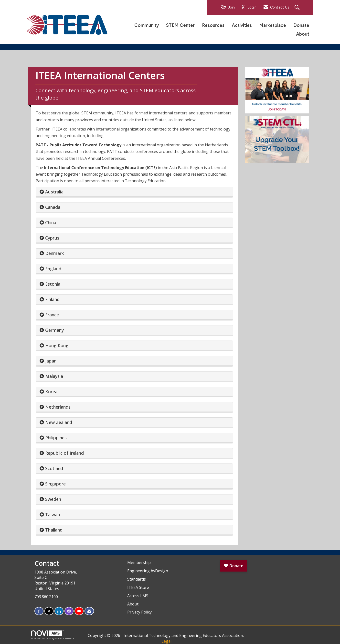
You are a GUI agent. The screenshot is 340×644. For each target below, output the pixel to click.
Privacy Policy (139, 612)
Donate (301, 25)
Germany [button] (54, 330)
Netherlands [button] (58, 407)
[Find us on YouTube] (79, 611)
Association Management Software (53, 635)
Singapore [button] (55, 484)
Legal (166, 641)
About (303, 34)
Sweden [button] (53, 499)
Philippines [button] (56, 438)
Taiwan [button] (53, 514)
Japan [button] (51, 361)
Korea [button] (51, 392)
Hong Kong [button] (57, 345)
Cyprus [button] (52, 238)
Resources (213, 25)
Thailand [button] (54, 530)
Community (147, 25)
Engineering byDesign (148, 571)
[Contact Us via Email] (89, 611)
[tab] (134, 192)
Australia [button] (54, 192)
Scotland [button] (54, 468)
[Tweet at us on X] (49, 611)
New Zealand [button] (59, 422)
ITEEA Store (138, 587)
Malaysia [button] (54, 376)
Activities (242, 25)
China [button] (51, 222)
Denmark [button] (54, 253)
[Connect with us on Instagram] (69, 611)
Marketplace (273, 25)
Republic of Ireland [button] (64, 453)
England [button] (53, 269)
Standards (137, 579)
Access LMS (138, 596)
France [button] (52, 315)
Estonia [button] (53, 284)
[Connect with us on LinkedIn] (59, 611)
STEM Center (180, 25)
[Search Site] (298, 8)
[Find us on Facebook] (39, 611)
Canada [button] (53, 207)
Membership (139, 563)
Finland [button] (52, 299)
